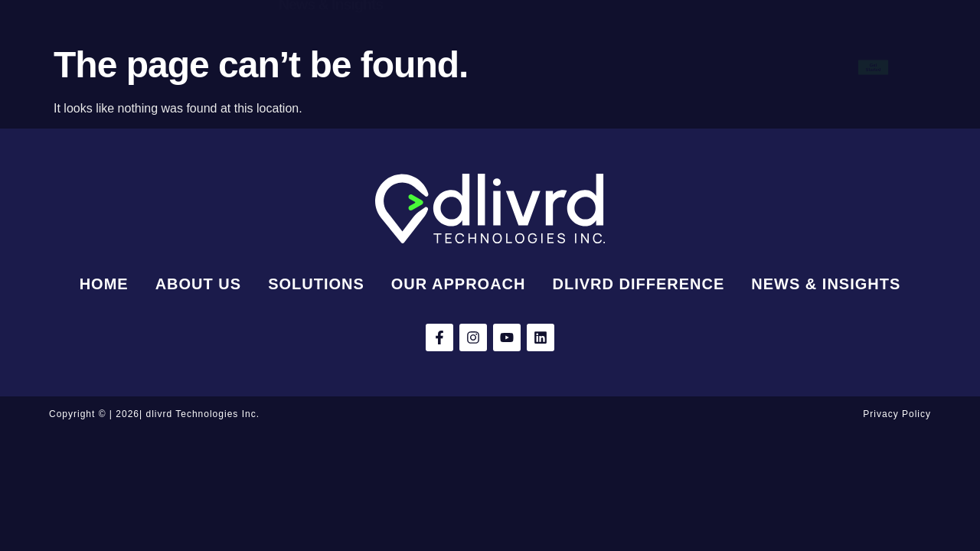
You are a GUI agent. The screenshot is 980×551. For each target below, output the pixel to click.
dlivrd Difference (677, 46)
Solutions (449, 46)
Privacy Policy (897, 414)
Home (284, 46)
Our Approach (552, 46)
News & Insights (331, 89)
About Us (361, 46)
